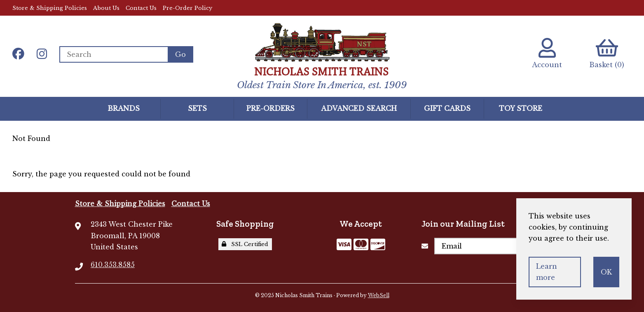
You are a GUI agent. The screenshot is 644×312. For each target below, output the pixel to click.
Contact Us (141, 8)
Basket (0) (607, 53)
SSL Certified (245, 244)
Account (547, 53)
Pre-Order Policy (187, 8)
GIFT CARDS (447, 108)
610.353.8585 (113, 265)
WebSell (379, 295)
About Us (106, 8)
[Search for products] (114, 54)
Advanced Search (359, 108)
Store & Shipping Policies (50, 8)
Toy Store (521, 108)
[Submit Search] (180, 54)
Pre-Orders (270, 108)
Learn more (547, 272)
